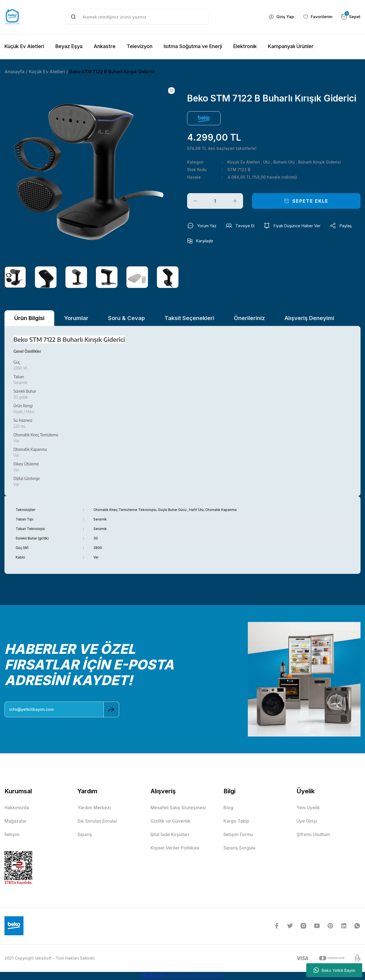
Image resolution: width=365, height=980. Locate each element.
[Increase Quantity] (235, 201)
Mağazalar (16, 821)
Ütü (267, 162)
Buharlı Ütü (284, 162)
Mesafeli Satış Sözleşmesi (178, 808)
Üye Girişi (307, 821)
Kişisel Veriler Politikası (175, 848)
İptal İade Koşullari (170, 834)
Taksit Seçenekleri (189, 318)
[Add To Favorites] (171, 91)
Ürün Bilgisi (29, 318)
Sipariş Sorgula (239, 848)
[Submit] (111, 709)
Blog (228, 808)
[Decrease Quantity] (195, 201)
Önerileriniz (249, 318)
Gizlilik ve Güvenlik (170, 821)
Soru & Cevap (126, 318)
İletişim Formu (238, 834)
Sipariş (85, 834)
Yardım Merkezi (94, 808)
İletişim (12, 834)
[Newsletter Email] (62, 709)
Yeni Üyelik (308, 808)
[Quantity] (215, 201)
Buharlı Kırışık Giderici (320, 162)
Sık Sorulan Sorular (97, 821)
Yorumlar (76, 318)
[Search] (137, 17)
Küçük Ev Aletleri (244, 162)
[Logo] (12, 17)
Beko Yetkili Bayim (334, 970)
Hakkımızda (17, 808)
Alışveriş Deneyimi (309, 318)
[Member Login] (281, 17)
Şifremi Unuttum (313, 834)
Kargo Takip (236, 821)
